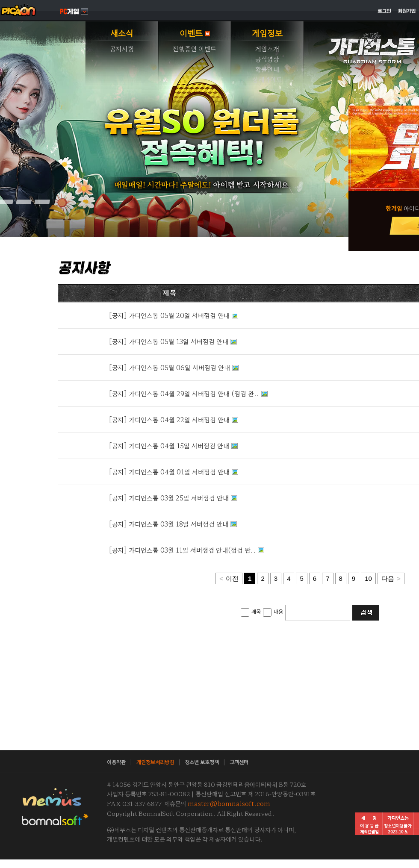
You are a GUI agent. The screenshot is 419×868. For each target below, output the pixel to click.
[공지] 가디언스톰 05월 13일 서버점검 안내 (169, 341)
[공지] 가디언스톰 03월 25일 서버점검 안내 (169, 498)
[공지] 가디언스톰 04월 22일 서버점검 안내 (169, 419)
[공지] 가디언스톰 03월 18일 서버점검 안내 (169, 524)
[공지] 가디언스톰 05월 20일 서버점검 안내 (169, 315)
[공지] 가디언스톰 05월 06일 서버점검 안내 (170, 367)
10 (368, 578)
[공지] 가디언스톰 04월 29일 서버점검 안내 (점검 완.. (184, 393)
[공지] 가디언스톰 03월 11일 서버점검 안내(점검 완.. (182, 550)
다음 (391, 578)
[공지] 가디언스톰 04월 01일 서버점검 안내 (169, 472)
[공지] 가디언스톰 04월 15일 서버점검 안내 (169, 446)
